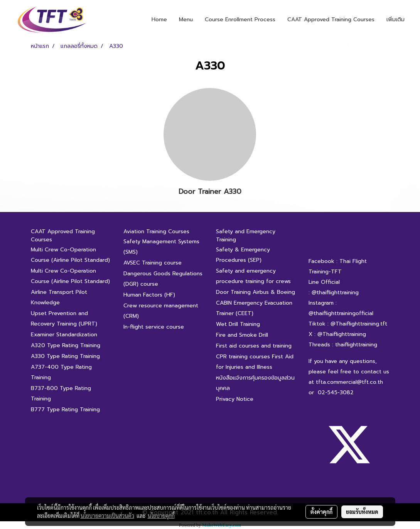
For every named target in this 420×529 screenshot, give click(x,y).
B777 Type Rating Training (65, 409)
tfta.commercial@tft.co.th (349, 382)
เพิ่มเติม (396, 19)
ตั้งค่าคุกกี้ (321, 512)
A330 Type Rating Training (65, 356)
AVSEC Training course (153, 263)
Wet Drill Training (238, 324)
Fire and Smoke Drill (242, 335)
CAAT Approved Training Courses (331, 19)
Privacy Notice (235, 399)
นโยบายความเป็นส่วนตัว (107, 515)
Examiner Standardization (64, 335)
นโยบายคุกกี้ (161, 515)
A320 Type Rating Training (66, 345)
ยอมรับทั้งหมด (362, 512)
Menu (186, 19)
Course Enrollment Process (240, 19)
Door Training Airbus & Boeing (256, 292)
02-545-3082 (336, 393)
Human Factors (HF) (149, 295)
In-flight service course (154, 327)
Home (159, 19)
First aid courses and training (254, 346)
